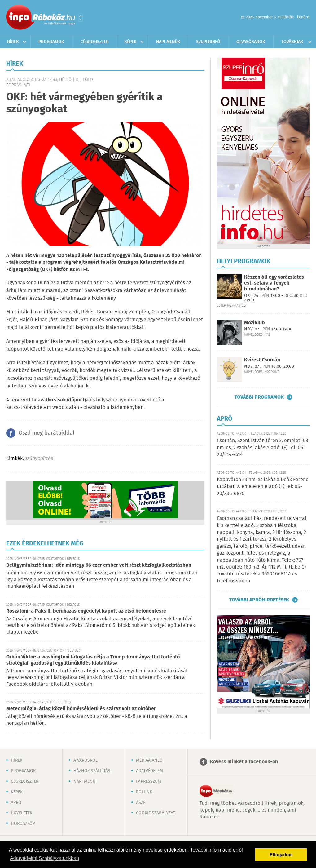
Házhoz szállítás (92, 771)
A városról (86, 760)
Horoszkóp (23, 824)
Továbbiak (292, 42)
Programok (51, 42)
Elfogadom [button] (281, 855)
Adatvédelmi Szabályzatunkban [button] (44, 858)
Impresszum (149, 782)
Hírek (13, 42)
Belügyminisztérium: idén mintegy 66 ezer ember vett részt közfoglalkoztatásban (99, 565)
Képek (130, 42)
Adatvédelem (149, 771)
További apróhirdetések (259, 600)
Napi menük (168, 42)
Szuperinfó (208, 42)
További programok (259, 397)
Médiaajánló (149, 760)
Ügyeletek (22, 813)
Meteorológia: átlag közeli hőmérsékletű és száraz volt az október (81, 709)
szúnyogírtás (39, 459)
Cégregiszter (95, 42)
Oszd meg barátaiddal (46, 433)
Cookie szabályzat (156, 813)
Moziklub (255, 323)
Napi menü (84, 782)
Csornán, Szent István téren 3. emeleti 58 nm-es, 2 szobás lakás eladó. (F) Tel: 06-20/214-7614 (263, 448)
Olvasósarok (251, 42)
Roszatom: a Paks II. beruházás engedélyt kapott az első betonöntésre (86, 611)
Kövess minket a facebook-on (244, 762)
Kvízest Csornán (262, 360)
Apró (16, 803)
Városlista (80, 18)
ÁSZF (141, 803)
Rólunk (144, 792)
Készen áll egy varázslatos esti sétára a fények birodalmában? (274, 283)
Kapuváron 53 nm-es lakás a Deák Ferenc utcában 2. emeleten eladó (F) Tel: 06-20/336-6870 (263, 487)
